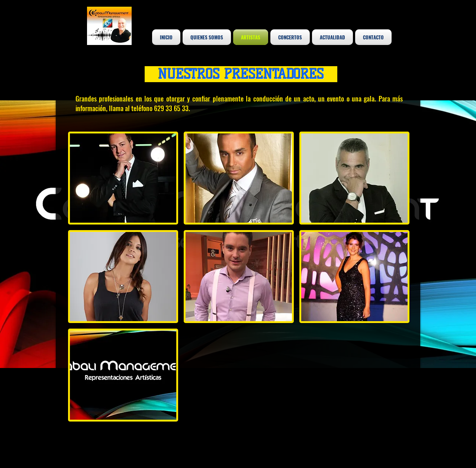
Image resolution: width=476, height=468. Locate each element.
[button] (123, 178)
